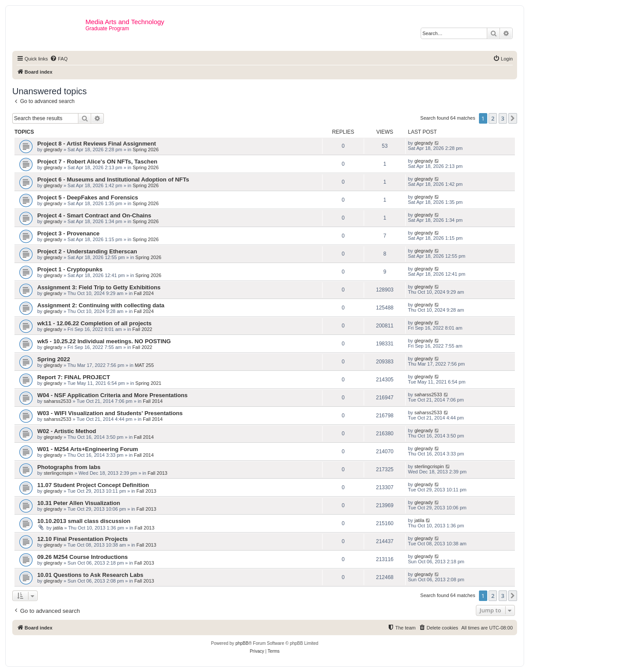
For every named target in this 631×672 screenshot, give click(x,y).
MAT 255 (144, 365)
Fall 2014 (153, 401)
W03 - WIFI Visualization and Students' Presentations (110, 413)
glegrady (53, 149)
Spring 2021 (148, 383)
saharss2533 (58, 401)
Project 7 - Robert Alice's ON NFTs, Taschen (97, 162)
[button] (513, 118)
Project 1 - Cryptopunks (70, 269)
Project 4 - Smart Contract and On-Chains (94, 215)
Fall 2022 (142, 329)
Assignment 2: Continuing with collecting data (101, 305)
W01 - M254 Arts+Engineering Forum (88, 449)
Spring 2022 (54, 359)
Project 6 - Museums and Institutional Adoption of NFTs (113, 180)
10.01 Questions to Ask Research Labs (90, 575)
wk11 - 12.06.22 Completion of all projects (94, 323)
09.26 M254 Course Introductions (83, 557)
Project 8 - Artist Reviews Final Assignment (97, 144)
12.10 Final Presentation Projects (83, 539)
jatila (58, 528)
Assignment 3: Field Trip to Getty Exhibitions (99, 287)
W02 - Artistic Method (67, 431)
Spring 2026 (146, 149)
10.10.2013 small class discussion (84, 521)
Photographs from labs (69, 467)
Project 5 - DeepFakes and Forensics (88, 197)
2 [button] (493, 118)
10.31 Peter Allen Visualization (79, 503)
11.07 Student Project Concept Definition (93, 485)
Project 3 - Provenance (68, 233)
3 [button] (503, 118)
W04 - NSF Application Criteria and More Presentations (112, 395)
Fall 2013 (158, 473)
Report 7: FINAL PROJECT (74, 377)
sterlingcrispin (58, 473)
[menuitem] (59, 59)
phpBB (242, 643)
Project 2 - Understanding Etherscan (87, 251)
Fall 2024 (144, 293)
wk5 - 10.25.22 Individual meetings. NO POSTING (104, 341)
